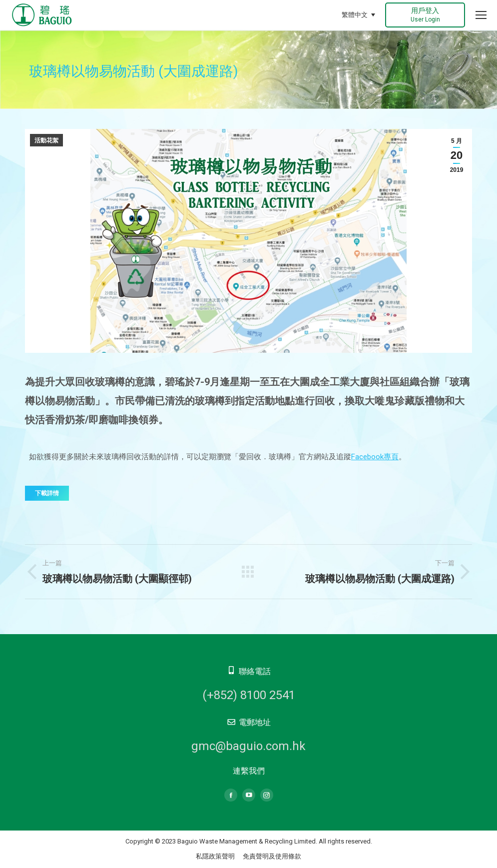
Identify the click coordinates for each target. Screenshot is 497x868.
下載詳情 (47, 493)
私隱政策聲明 (215, 856)
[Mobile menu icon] (481, 15)
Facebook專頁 (375, 457)
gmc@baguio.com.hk (248, 746)
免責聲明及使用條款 (272, 856)
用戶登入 (425, 15)
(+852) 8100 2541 (249, 695)
